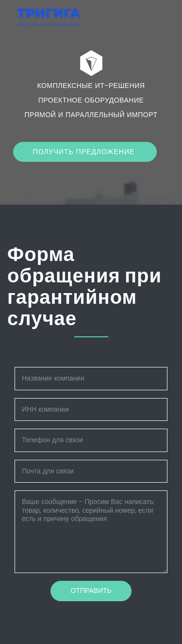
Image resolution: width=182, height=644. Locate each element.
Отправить (91, 591)
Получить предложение (85, 152)
